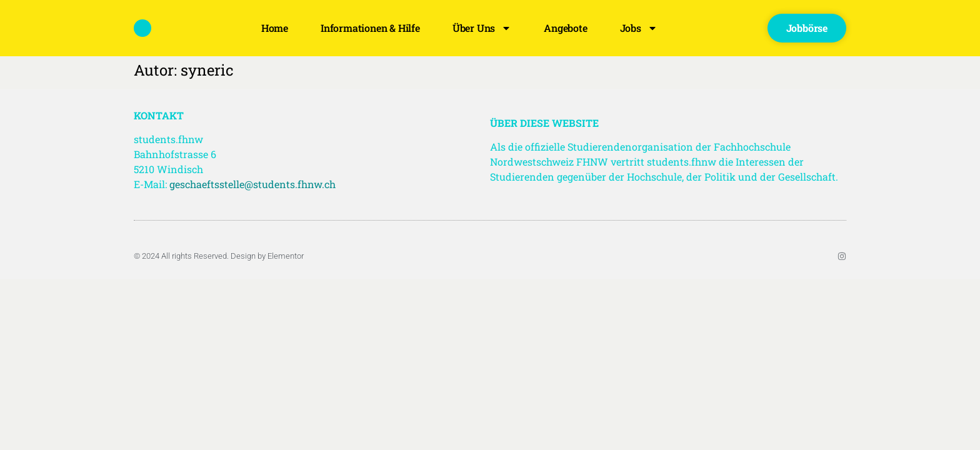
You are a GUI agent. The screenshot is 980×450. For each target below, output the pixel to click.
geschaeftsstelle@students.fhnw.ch (252, 184)
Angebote (565, 28)
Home (275, 28)
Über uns (482, 28)
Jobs (639, 28)
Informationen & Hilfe (370, 28)
